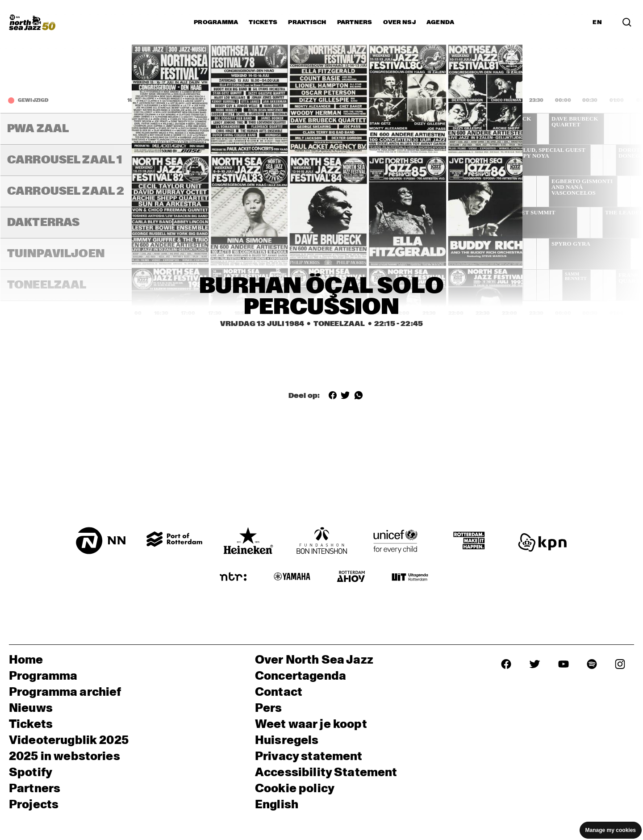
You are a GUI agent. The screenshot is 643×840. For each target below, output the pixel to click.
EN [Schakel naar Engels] (597, 22)
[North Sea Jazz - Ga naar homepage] (32, 22)
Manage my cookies (611, 830)
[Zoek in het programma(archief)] (627, 22)
